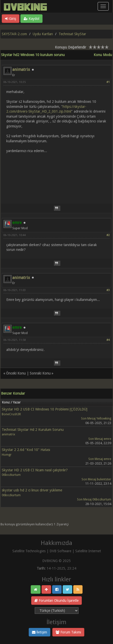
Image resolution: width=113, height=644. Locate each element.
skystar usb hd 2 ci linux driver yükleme (32, 490)
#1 (108, 82)
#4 (108, 340)
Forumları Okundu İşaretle (57, 601)
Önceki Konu (16, 373)
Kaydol (31, 19)
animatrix (21, 70)
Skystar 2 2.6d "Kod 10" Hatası (26, 450)
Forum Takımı (68, 632)
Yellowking (104, 418)
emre (107, 439)
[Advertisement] (57, 175)
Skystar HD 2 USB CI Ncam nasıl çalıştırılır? (35, 470)
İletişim (40, 632)
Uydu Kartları (43, 34)
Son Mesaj (88, 418)
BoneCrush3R (11, 414)
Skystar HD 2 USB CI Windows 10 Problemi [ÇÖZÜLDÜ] (45, 409)
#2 (108, 235)
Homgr (7, 455)
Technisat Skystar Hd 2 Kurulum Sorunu (33, 430)
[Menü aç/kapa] (103, 6)
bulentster (104, 479)
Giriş (11, 19)
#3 (108, 290)
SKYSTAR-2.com (14, 34)
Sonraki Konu (40, 373)
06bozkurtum (11, 475)
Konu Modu (103, 55)
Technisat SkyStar (72, 34)
